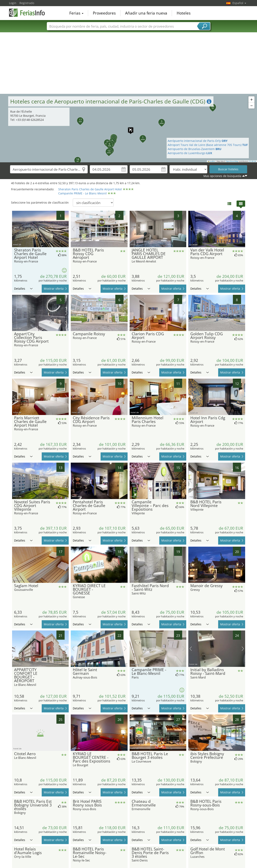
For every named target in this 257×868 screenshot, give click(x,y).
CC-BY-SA (253, 161)
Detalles (23, 289)
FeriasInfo (29, 13)
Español (239, 3)
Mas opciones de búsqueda (222, 176)
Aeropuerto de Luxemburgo (190, 153)
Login (13, 3)
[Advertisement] (129, 63)
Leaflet (212, 161)
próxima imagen (66, 229)
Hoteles (184, 13)
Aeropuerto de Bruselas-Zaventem (195, 149)
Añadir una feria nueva (146, 13)
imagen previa (14, 229)
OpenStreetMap (232, 161)
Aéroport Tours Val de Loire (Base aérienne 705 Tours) (208, 145)
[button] (129, 128)
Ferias (76, 13)
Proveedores (104, 13)
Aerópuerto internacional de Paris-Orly (198, 141)
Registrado (27, 3)
